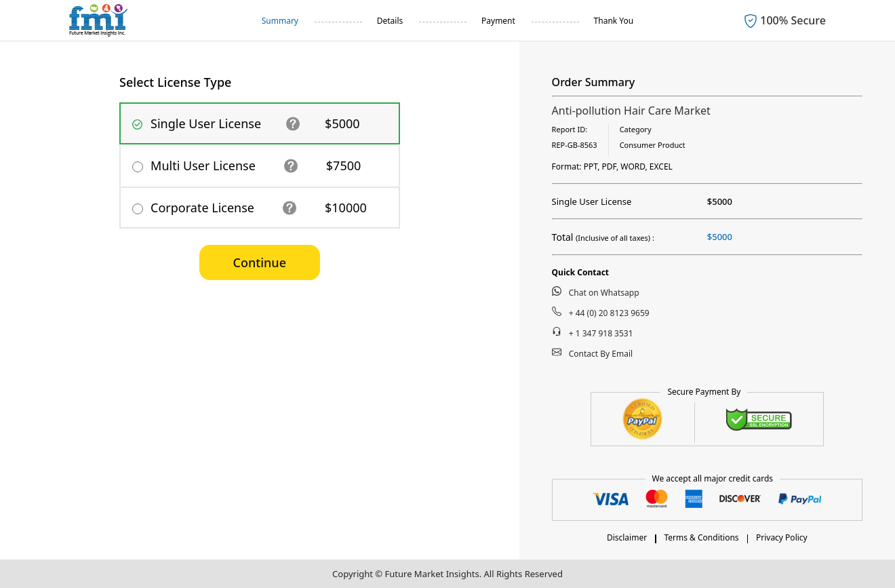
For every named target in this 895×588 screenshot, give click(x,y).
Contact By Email (593, 353)
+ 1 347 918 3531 (593, 333)
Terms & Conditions (701, 537)
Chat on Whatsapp (596, 292)
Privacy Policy (782, 537)
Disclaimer (627, 537)
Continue (260, 262)
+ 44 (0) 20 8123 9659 (601, 313)
